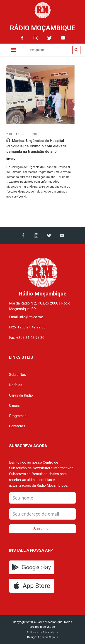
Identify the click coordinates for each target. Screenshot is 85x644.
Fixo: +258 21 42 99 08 (27, 327)
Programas (18, 416)
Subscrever (42, 529)
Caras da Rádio (21, 395)
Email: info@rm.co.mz (26, 317)
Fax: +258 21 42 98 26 (27, 338)
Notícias (16, 385)
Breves (11, 159)
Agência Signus (47, 637)
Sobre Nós (18, 375)
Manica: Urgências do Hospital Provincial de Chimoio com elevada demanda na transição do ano (36, 146)
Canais (14, 406)
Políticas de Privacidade (42, 632)
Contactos (17, 426)
